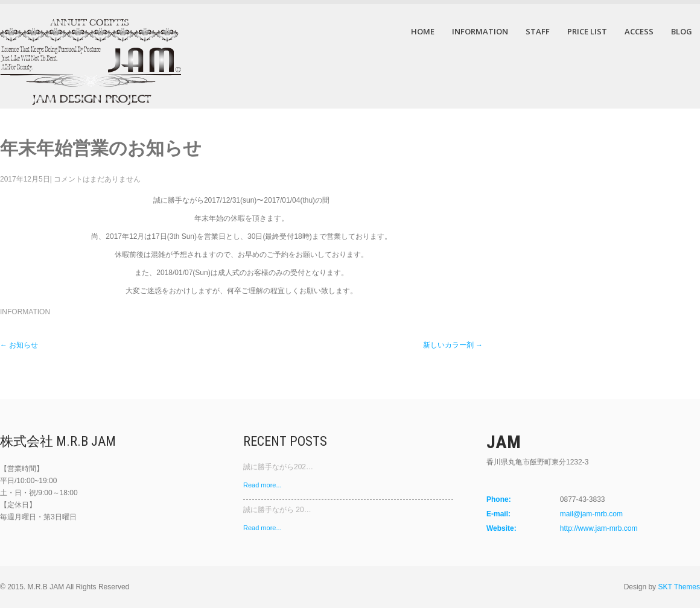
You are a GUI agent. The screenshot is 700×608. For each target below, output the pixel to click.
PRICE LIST (587, 31)
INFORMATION (480, 31)
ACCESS (639, 31)
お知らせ (19, 345)
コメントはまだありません (97, 179)
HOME (423, 31)
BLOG (682, 31)
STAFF (538, 31)
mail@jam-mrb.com (591, 514)
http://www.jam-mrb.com (599, 528)
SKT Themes (679, 587)
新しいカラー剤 (453, 345)
